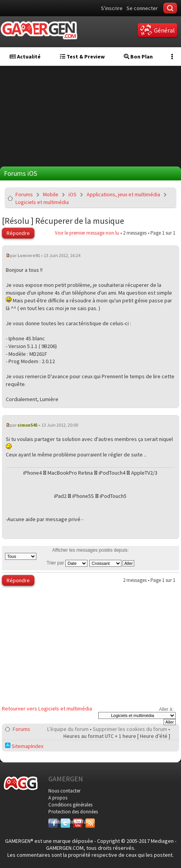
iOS (73, 194)
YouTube (78, 822)
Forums (24, 194)
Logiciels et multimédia (42, 202)
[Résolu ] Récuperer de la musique (63, 221)
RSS (89, 822)
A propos (58, 798)
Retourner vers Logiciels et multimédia (47, 708)
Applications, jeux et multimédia (123, 194)
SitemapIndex (24, 746)
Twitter (65, 822)
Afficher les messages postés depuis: (67, 554)
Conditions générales (70, 805)
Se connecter (142, 8)
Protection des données (73, 812)
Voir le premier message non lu (87, 233)
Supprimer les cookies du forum (130, 729)
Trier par (67, 563)
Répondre (18, 233)
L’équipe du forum (68, 729)
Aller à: (166, 709)
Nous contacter (64, 791)
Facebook (53, 822)
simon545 (27, 425)
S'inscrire (112, 8)
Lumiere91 (29, 255)
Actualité (25, 57)
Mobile (51, 194)
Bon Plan (138, 57)
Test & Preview (82, 57)
